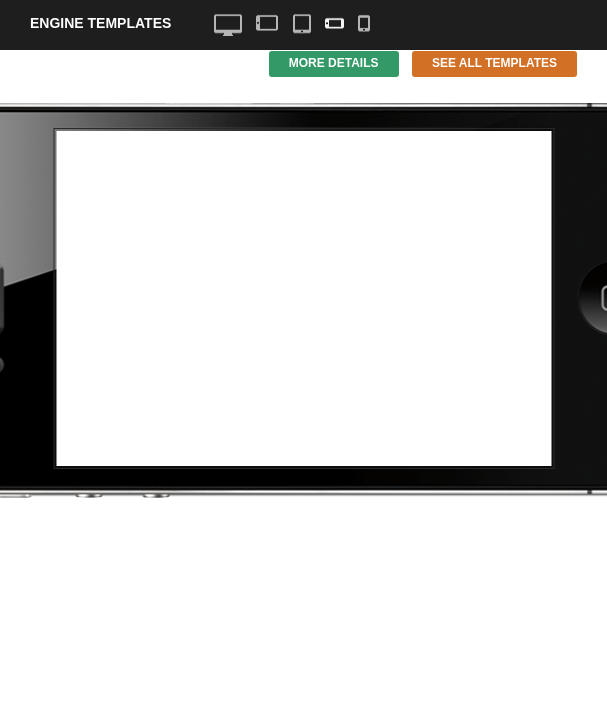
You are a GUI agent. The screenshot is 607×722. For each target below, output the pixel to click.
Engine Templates (100, 23)
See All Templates (494, 63)
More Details (334, 63)
